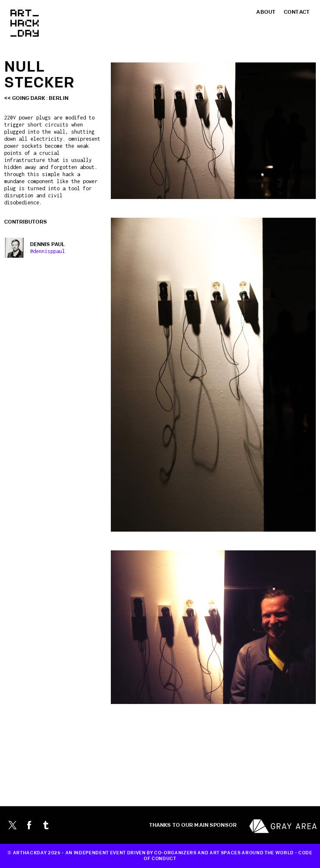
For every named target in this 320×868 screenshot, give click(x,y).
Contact (297, 12)
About (266, 12)
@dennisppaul (47, 251)
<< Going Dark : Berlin (36, 98)
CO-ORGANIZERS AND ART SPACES (197, 853)
